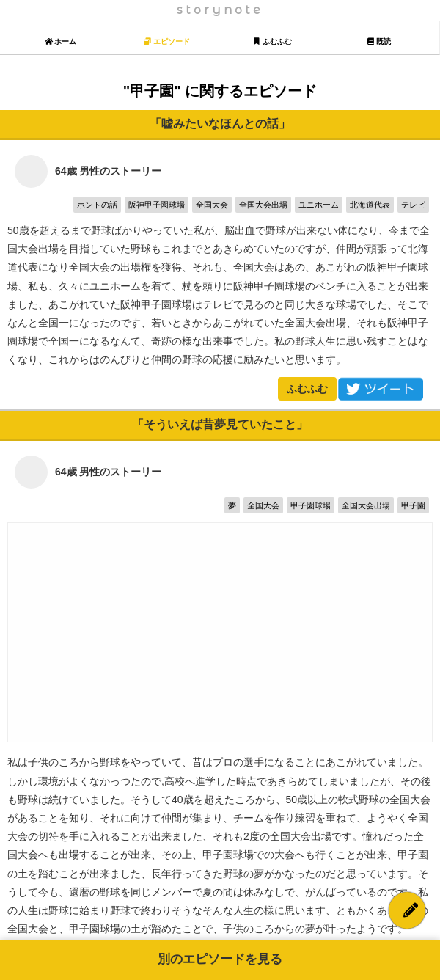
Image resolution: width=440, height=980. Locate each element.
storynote (220, 10)
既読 (379, 41)
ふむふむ (307, 389)
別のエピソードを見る (220, 959)
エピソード (167, 41)
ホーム (60, 41)
